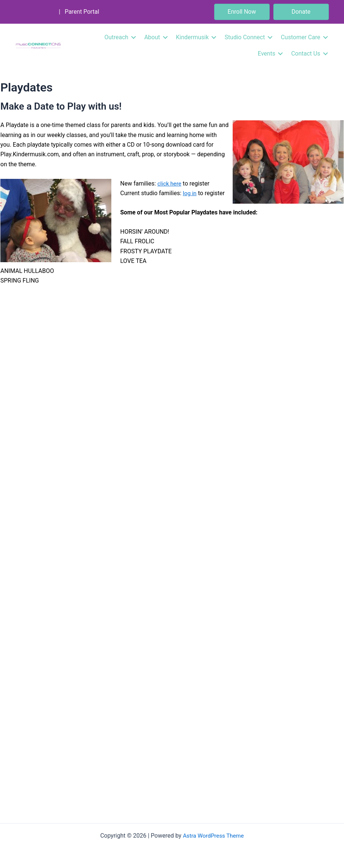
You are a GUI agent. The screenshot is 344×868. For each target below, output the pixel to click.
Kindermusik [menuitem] (191, 37)
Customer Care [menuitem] (299, 37)
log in (190, 193)
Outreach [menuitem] (115, 37)
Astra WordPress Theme (213, 836)
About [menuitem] (151, 37)
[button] (132, 37)
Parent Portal (83, 12)
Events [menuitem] (265, 54)
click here (170, 183)
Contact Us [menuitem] (304, 54)
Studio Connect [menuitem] (244, 37)
